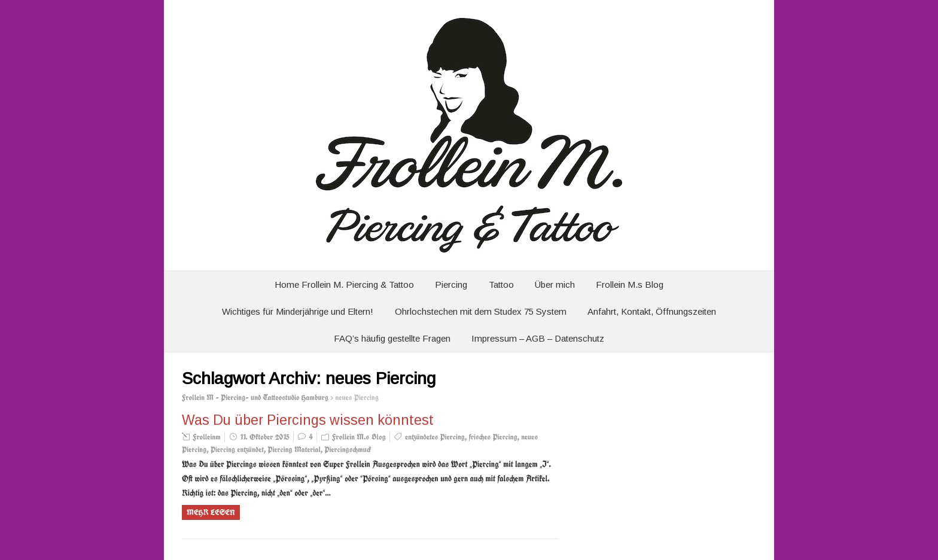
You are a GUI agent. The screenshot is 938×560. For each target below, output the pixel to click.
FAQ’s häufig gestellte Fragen (392, 338)
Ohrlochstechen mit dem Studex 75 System (481, 311)
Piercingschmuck (348, 450)
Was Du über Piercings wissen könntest (308, 420)
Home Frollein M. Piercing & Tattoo (344, 284)
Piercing (451, 284)
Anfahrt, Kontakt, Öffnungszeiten (652, 311)
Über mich (555, 284)
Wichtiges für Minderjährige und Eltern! (298, 311)
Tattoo (501, 284)
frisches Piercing (493, 437)
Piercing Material (294, 450)
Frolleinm (207, 437)
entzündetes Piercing (435, 437)
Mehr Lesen (211, 512)
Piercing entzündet (237, 450)
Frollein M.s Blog (630, 284)
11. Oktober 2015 (265, 437)
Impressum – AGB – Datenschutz (538, 338)
